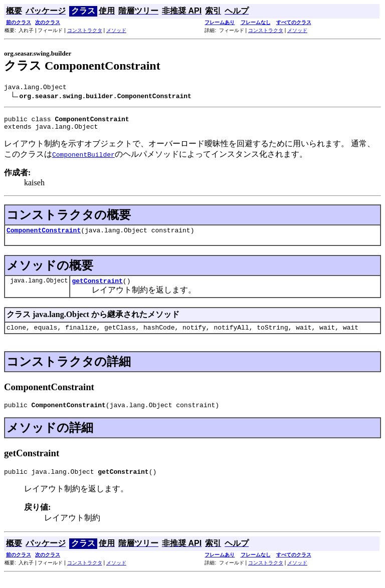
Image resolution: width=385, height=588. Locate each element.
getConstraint (97, 288)
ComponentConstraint (44, 236)
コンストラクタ (85, 30)
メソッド (116, 30)
